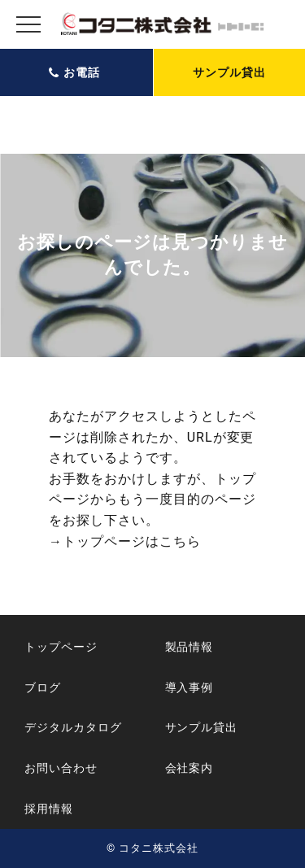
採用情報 (49, 809)
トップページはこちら (132, 541)
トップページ (61, 647)
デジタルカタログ (73, 727)
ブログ (43, 687)
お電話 (82, 72)
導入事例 (190, 687)
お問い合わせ (61, 768)
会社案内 (190, 768)
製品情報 (190, 647)
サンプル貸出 (229, 72)
